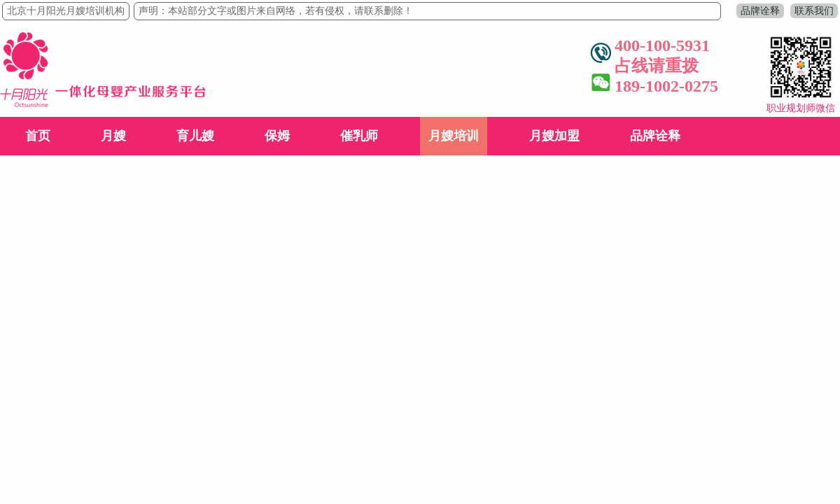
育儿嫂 (195, 136)
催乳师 (359, 136)
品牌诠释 (760, 11)
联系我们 (814, 11)
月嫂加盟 (554, 136)
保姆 (277, 136)
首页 (38, 136)
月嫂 (113, 136)
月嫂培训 (454, 136)
